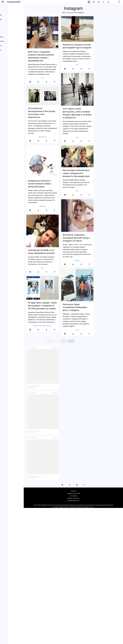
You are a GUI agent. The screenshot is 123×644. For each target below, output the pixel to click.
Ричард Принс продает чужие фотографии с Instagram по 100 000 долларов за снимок (42, 306)
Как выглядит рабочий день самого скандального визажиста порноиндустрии (76, 173)
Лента (6, 7)
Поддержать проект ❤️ (9, 85)
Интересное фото (6, 69)
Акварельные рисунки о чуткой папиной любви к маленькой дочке (40, 184)
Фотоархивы (5, 65)
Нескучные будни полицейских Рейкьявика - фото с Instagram (75, 307)
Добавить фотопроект (8, 91)
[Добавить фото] (99, 2)
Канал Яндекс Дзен (8, 98)
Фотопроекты (5, 72)
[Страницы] (89, 2)
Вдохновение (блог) (7, 58)
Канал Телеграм (7, 101)
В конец (71, 341)
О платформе (6, 88)
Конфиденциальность (8, 94)
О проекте (5, 82)
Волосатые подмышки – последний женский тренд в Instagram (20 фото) (76, 238)
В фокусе (77, 260)
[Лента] (94, 2)
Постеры (4, 76)
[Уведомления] (103, 2)
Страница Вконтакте (8, 104)
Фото (43, 78)
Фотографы (5, 62)
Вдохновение (43, 137)
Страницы (8, 11)
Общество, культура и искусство (43, 326)
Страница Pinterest (8, 107)
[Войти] (108, 2)
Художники (42, 206)
